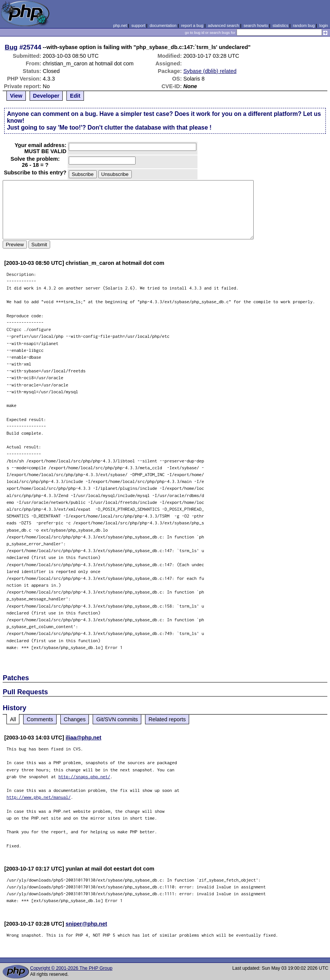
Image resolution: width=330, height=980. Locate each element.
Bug (11, 47)
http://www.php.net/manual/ (39, 797)
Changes (75, 719)
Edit (75, 96)
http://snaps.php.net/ (84, 777)
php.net (120, 25)
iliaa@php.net (84, 738)
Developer (46, 96)
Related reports (167, 719)
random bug (304, 25)
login (324, 25)
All (13, 719)
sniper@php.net (86, 924)
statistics (280, 25)
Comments (40, 719)
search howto (256, 25)
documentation (163, 25)
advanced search (223, 25)
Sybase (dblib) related (210, 71)
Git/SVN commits (117, 719)
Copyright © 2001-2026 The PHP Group (71, 968)
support (138, 25)
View (16, 96)
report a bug (192, 25)
